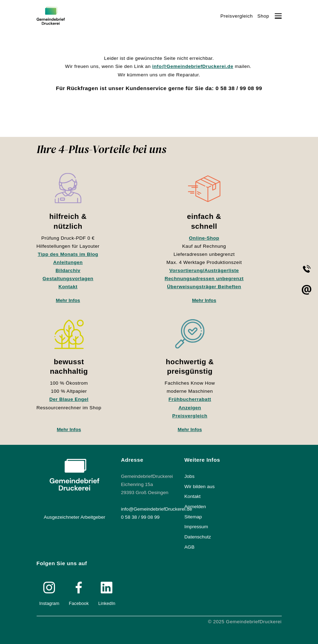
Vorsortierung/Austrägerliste (204, 270)
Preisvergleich (237, 16)
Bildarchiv (68, 270)
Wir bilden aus (200, 487)
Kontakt (68, 287)
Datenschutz (198, 537)
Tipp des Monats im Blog (68, 254)
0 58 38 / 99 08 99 (141, 517)
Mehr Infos (68, 300)
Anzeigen (190, 408)
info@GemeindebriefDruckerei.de (193, 66)
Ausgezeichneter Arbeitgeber (74, 517)
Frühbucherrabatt (190, 399)
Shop (263, 16)
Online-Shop (204, 238)
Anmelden (195, 507)
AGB (190, 547)
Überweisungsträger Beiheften (204, 287)
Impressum (196, 527)
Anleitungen (68, 262)
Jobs (190, 476)
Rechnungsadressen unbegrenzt (204, 279)
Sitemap (193, 517)
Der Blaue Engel (69, 399)
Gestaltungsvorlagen (68, 279)
